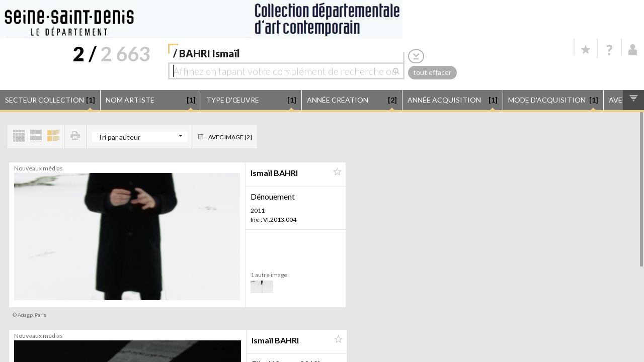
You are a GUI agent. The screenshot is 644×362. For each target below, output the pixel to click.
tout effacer (432, 72)
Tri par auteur (119, 137)
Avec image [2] (230, 137)
